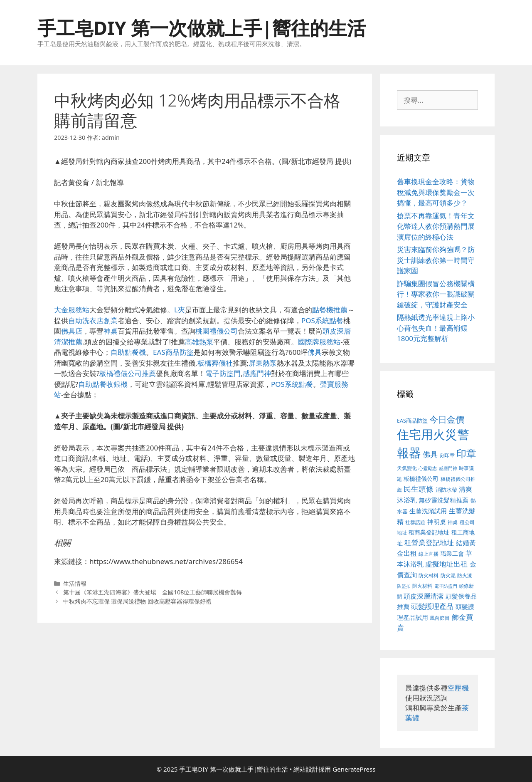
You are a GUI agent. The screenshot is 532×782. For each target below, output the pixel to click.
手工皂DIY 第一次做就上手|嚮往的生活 (202, 28)
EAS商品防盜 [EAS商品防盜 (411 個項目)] (412, 421)
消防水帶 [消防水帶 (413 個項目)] (446, 490)
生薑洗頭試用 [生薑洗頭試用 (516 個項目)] (428, 511)
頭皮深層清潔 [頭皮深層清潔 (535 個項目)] (424, 596)
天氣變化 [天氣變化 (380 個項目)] (407, 468)
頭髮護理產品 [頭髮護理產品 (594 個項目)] (432, 606)
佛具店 (72, 331)
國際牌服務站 (319, 342)
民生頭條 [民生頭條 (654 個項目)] (419, 489)
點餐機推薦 (330, 310)
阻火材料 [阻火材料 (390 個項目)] (422, 586)
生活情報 (75, 583)
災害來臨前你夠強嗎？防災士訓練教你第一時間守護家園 (436, 260)
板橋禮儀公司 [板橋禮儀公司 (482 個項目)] (421, 479)
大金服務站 (72, 310)
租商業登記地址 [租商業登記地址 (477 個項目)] (429, 532)
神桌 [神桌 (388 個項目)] (453, 522)
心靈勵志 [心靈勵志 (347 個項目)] (428, 468)
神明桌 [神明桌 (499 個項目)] (437, 522)
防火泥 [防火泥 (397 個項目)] (448, 575)
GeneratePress (354, 769)
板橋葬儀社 (215, 363)
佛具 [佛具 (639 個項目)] (430, 454)
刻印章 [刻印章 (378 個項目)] (447, 455)
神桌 (111, 331)
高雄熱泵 (199, 342)
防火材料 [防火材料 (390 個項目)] (429, 575)
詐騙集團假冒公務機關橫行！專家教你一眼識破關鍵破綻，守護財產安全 (436, 294)
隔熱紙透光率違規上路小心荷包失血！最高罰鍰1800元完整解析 (436, 328)
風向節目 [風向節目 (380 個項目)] (440, 618)
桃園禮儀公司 (217, 331)
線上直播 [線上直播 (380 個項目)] (429, 554)
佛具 (315, 352)
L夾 (180, 310)
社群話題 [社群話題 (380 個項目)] (415, 522)
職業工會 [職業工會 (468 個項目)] (452, 553)
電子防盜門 (223, 373)
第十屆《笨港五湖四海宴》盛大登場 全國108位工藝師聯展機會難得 (153, 592)
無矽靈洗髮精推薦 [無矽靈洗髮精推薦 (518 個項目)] (443, 500)
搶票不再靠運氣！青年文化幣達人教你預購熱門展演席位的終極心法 (436, 226)
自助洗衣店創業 (93, 320)
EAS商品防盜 (173, 352)
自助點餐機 (128, 352)
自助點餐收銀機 (103, 384)
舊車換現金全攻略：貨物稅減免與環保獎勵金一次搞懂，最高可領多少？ (436, 192)
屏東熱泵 (263, 363)
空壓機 (458, 688)
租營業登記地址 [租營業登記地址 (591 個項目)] (429, 543)
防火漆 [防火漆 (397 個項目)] (465, 575)
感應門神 (257, 373)
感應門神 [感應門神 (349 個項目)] (448, 468)
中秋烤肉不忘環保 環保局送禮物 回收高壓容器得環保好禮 (138, 601)
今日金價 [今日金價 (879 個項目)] (447, 419)
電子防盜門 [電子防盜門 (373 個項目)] (446, 586)
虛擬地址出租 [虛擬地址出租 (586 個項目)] (446, 564)
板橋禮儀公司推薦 (128, 373)
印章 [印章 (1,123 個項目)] (466, 453)
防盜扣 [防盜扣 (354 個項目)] (404, 586)
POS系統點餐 (322, 320)
